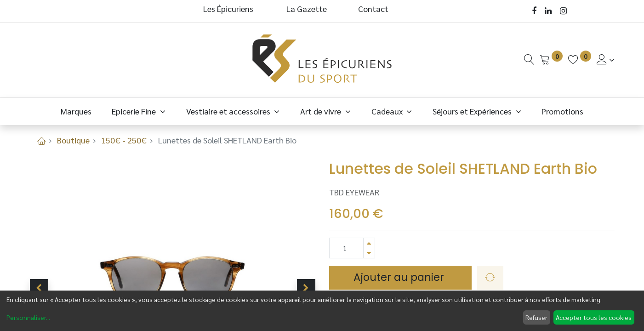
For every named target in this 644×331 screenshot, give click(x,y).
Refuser (536, 317)
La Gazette (308, 9)
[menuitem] (76, 111)
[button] (39, 288)
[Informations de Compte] (606, 60)
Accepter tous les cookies (594, 317)
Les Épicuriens (228, 9)
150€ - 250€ (124, 140)
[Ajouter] (369, 243)
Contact (373, 9)
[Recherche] (529, 60)
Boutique (73, 140)
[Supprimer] (369, 253)
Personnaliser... (28, 317)
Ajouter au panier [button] (400, 277)
